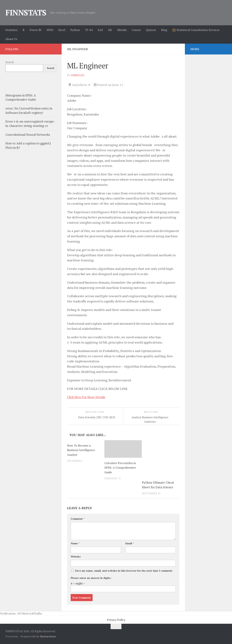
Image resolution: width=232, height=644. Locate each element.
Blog (164, 30)
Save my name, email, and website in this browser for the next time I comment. (124, 571)
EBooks (122, 30)
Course (136, 30)
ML (110, 30)
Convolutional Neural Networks (28, 135)
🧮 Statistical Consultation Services (196, 30)
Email (130, 543)
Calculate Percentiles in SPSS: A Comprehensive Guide (121, 468)
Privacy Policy (116, 620)
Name (75, 543)
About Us (11, 39)
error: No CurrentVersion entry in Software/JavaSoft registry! (29, 111)
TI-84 (89, 30)
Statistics (11, 30)
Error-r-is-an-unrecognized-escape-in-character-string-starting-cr (30, 124)
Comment (78, 519)
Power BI (36, 30)
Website (76, 556)
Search (10, 62)
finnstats (78, 75)
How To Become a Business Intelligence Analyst (82, 450)
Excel (62, 30)
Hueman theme (48, 636)
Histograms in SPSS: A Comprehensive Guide (21, 97)
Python (75, 30)
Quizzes (151, 30)
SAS (100, 30)
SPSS (50, 30)
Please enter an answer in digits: (91, 578)
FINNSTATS (26, 12)
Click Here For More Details (88, 397)
